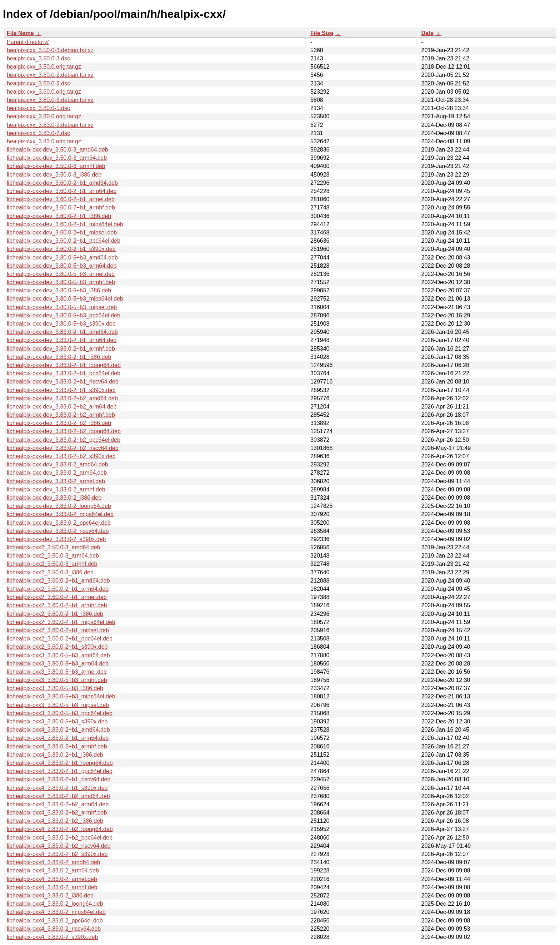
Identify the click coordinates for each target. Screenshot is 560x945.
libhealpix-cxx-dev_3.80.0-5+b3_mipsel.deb (62, 307)
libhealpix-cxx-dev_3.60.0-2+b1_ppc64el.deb (64, 241)
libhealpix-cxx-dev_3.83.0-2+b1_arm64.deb (62, 340)
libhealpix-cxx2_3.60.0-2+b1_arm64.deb (58, 589)
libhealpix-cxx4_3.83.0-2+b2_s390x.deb (57, 854)
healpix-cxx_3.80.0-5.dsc (38, 108)
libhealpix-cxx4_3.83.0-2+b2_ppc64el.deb (60, 838)
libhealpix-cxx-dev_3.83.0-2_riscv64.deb (58, 531)
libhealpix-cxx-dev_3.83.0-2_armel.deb (56, 481)
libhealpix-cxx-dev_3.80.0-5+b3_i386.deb (59, 290)
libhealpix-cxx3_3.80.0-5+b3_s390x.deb (57, 721)
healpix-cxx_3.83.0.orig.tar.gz (44, 141)
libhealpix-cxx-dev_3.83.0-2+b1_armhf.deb (61, 349)
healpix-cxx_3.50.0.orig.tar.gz (44, 67)
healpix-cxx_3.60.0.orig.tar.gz (44, 92)
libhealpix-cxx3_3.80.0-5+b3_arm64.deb (58, 664)
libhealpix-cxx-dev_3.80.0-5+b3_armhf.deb (61, 282)
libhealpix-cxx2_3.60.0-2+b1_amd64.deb (58, 581)
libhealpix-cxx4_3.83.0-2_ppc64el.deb (55, 921)
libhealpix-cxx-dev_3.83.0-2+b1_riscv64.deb (63, 382)
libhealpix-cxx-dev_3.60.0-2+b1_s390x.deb (61, 249)
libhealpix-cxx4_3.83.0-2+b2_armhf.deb (57, 813)
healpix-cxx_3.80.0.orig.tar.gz (44, 116)
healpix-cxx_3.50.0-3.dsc (38, 58)
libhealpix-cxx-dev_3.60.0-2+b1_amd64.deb (62, 183)
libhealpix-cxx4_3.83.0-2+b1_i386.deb (55, 755)
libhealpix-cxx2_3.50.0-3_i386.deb (50, 572)
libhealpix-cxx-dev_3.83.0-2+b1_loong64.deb (64, 365)
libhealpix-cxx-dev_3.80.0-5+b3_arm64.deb (62, 266)
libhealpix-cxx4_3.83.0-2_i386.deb (50, 895)
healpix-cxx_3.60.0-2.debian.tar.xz (50, 75)
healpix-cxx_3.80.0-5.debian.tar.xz (50, 100)
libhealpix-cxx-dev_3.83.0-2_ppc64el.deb (59, 523)
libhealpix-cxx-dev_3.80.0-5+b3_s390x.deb (61, 324)
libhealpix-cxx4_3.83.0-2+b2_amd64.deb (58, 796)
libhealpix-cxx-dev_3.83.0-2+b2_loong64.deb (64, 431)
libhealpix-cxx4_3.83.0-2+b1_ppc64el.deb (60, 771)
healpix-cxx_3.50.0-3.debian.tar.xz (50, 50)
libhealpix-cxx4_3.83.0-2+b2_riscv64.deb (59, 846)
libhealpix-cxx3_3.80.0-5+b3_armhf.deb (57, 680)
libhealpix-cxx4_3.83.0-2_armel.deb (52, 879)
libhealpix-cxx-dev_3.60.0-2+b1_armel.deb (61, 199)
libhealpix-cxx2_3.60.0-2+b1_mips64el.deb (61, 622)
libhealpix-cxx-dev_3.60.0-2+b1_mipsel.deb (62, 232)
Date (427, 33)
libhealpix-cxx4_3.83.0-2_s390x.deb (52, 937)
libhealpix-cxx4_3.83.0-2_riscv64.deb (54, 929)
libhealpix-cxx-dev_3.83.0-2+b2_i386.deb (59, 423)
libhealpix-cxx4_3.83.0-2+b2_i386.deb (55, 821)
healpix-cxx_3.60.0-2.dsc (38, 83)
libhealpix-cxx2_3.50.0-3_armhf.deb (52, 564)
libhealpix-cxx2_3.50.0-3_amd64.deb (54, 547)
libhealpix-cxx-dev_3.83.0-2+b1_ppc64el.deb (64, 373)
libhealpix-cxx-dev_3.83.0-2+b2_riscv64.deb (63, 448)
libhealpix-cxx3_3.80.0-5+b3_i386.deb (55, 688)
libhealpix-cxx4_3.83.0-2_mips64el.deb (56, 912)
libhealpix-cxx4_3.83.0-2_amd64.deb (54, 862)
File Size (322, 33)
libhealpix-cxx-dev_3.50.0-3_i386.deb (54, 175)
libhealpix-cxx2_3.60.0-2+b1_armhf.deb (57, 605)
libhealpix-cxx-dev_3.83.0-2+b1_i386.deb (59, 357)
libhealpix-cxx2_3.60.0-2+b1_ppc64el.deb (60, 639)
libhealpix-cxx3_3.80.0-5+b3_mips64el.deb (61, 696)
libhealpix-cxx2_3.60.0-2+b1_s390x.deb (57, 647)
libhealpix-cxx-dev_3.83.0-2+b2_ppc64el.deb (64, 440)
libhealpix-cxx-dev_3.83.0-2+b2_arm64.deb (62, 407)
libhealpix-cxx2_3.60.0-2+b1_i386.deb (55, 614)
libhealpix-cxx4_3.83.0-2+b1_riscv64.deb (59, 779)
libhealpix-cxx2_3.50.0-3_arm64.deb (53, 556)
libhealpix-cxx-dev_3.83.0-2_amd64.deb (57, 464)
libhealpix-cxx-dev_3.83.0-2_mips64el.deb (60, 514)
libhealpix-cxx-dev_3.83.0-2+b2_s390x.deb (61, 456)
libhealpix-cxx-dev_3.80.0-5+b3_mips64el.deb (65, 299)
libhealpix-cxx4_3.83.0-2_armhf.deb (52, 887)
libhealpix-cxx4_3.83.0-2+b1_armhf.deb (57, 746)
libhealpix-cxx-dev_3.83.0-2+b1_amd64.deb (62, 332)
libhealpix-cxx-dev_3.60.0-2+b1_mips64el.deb (65, 224)
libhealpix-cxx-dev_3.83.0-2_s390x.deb (56, 539)
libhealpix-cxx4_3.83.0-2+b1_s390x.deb (57, 788)
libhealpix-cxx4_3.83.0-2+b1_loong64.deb (60, 763)
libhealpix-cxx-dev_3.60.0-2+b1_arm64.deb (62, 191)
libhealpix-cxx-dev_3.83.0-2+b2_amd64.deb (62, 398)
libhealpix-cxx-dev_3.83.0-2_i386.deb (54, 498)
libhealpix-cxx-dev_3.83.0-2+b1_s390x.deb (61, 390)
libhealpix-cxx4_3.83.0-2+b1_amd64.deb (58, 730)
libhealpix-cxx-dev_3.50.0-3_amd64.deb (57, 150)
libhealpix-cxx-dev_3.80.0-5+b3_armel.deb (61, 274)
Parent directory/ (28, 42)
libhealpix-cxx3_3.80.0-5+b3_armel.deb (57, 672)
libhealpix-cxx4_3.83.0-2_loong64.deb (55, 904)
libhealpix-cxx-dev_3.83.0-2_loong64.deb (59, 506)
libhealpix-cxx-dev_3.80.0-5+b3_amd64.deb (62, 258)
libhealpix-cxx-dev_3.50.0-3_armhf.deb (56, 166)
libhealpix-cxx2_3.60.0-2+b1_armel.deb (57, 597)
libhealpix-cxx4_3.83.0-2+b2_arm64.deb (58, 804)
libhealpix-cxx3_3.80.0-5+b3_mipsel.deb (58, 705)
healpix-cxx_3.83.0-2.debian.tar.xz (50, 125)
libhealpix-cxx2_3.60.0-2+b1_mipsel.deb (58, 630)
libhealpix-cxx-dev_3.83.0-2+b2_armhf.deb (61, 415)
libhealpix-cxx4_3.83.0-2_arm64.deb (53, 870)
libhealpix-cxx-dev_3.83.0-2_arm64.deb (57, 473)
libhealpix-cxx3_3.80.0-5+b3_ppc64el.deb (60, 713)
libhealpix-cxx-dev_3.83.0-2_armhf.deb (56, 489)
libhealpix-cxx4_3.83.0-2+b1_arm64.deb (58, 738)
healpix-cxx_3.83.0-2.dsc (38, 133)
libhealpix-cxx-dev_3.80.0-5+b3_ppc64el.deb (64, 315)
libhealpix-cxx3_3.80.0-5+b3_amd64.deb (58, 655)
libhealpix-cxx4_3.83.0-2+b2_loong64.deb (60, 829)
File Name (20, 33)
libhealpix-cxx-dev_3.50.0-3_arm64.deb (57, 158)
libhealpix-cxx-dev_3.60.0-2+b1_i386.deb (59, 216)
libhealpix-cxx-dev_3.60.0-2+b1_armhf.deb (61, 207)
